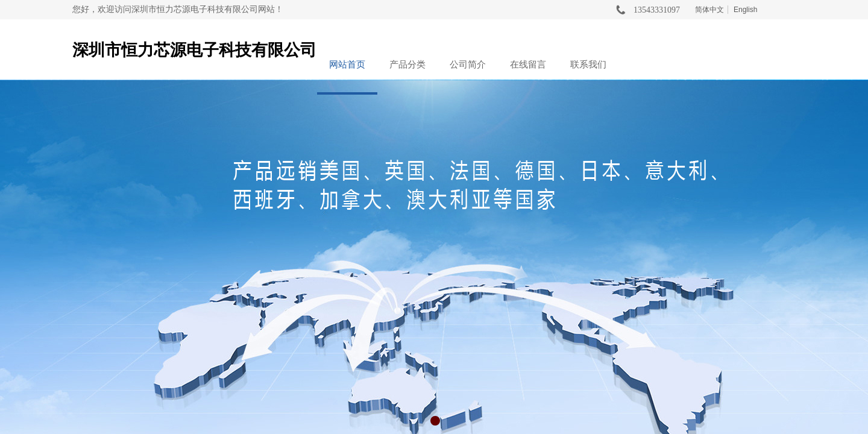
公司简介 (468, 64)
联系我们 (588, 64)
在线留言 (528, 64)
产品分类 (407, 64)
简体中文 (709, 10)
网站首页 (347, 64)
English (745, 10)
